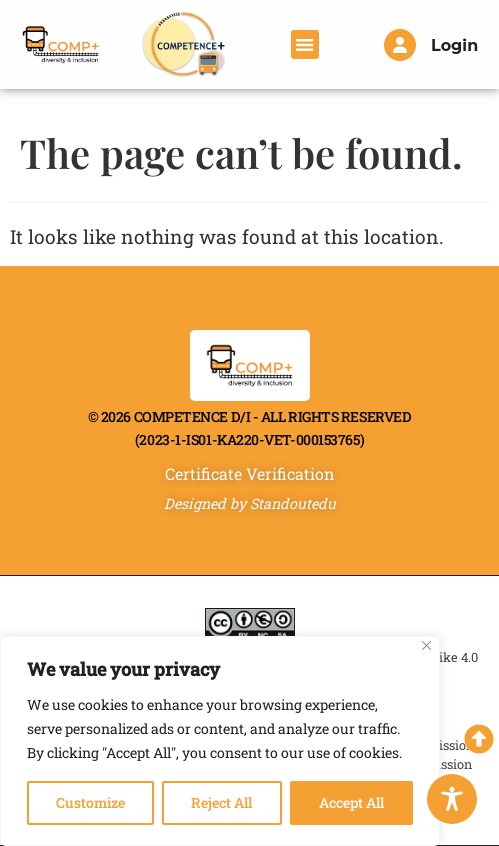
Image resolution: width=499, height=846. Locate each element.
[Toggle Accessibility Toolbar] (452, 799)
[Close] (426, 645)
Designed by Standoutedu (250, 503)
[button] (305, 44)
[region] (220, 741)
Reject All (221, 802)
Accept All (351, 802)
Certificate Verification (250, 473)
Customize (90, 802)
